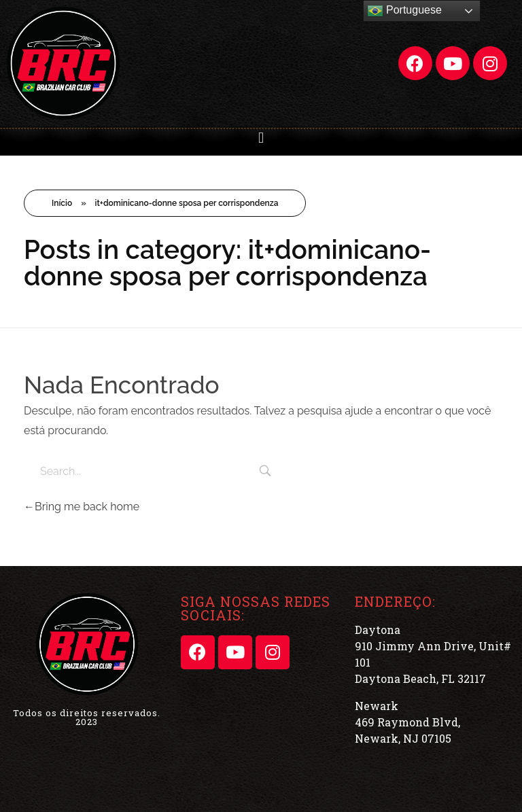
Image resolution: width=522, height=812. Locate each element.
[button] (261, 138)
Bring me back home (82, 507)
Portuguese (404, 11)
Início (62, 203)
